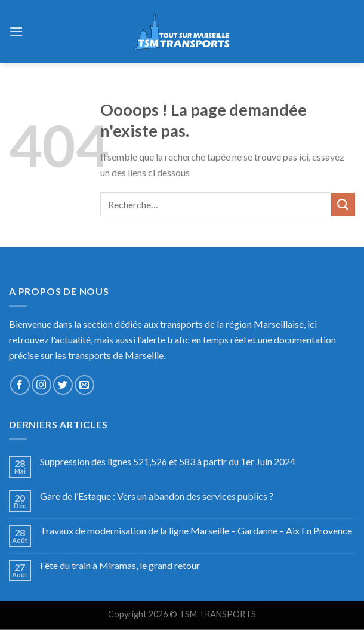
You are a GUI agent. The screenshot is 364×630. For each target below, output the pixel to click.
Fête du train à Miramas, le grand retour (120, 565)
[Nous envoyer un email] (84, 385)
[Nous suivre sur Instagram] (41, 385)
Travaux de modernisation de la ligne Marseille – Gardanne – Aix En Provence (196, 531)
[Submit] (343, 205)
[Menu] (16, 31)
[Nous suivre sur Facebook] (20, 385)
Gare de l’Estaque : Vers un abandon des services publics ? (157, 496)
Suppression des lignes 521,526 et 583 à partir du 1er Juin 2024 (168, 461)
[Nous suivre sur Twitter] (63, 385)
